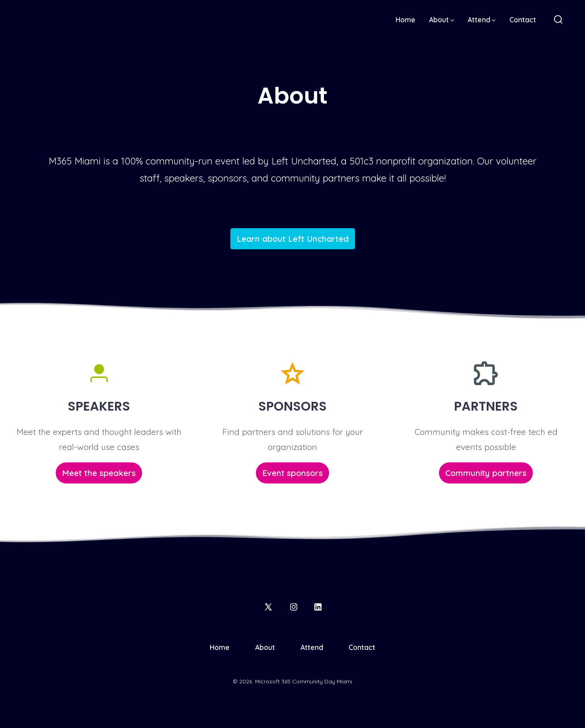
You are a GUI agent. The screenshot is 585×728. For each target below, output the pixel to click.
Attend (482, 20)
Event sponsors (292, 473)
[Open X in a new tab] (268, 607)
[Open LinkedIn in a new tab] (318, 607)
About (442, 20)
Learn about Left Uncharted (293, 239)
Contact (523, 20)
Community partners (486, 473)
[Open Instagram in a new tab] (294, 607)
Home (406, 20)
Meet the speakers (99, 473)
